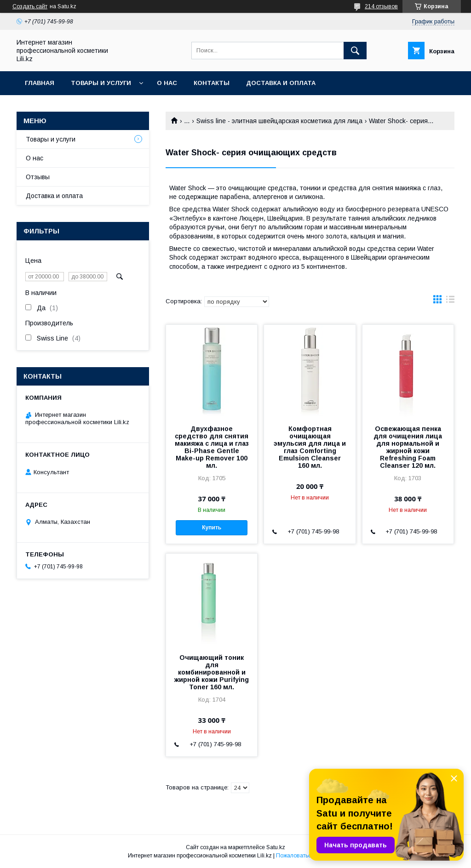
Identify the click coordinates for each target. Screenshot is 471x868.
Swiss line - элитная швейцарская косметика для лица (279, 121)
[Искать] (355, 51)
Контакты (212, 83)
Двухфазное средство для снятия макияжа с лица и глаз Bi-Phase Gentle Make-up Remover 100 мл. (212, 447)
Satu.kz (276, 847)
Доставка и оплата (281, 83)
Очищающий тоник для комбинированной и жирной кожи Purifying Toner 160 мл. (212, 672)
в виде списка (450, 301)
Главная (40, 83)
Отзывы (38, 177)
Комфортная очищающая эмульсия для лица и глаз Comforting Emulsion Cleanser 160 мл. (310, 447)
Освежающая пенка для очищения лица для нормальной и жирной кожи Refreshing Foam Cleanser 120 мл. (408, 447)
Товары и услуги (101, 83)
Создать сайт (30, 6)
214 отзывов (381, 6)
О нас (167, 83)
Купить (212, 528)
